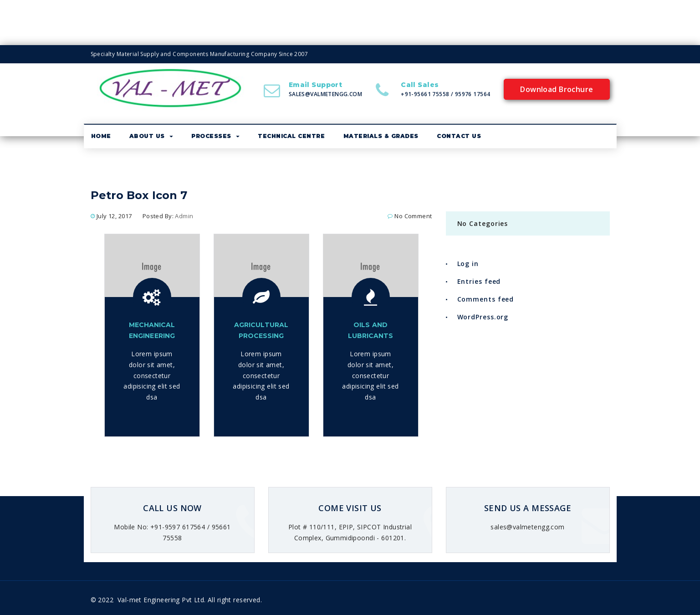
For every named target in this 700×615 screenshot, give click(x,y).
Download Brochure (557, 90)
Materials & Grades (381, 136)
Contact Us (459, 136)
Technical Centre (291, 136)
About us (151, 136)
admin (184, 216)
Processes (215, 136)
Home (101, 136)
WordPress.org (483, 317)
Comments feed (486, 300)
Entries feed (479, 282)
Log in (468, 264)
